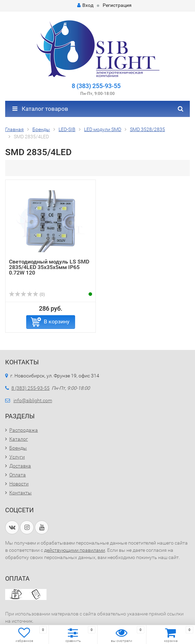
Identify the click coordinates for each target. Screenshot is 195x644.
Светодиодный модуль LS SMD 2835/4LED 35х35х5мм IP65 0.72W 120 (49, 267)
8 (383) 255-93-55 (96, 86)
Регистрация (117, 5)
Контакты (20, 493)
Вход (85, 5)
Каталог (19, 439)
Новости (19, 484)
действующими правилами (75, 550)
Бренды (18, 448)
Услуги (17, 457)
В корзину (57, 321)
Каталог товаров (40, 109)
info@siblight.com (33, 400)
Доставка (20, 466)
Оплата (18, 475)
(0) (27, 294)
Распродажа (24, 430)
